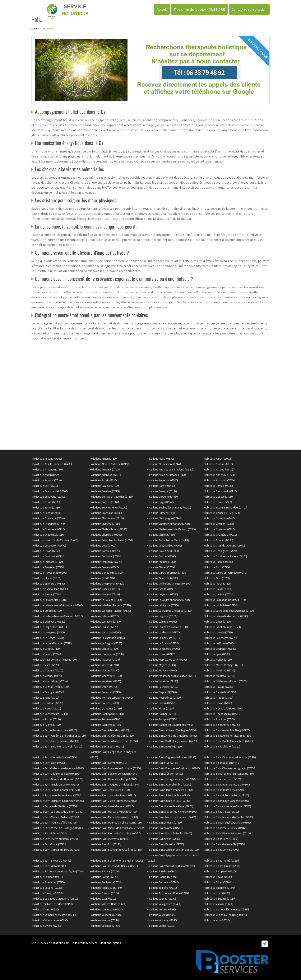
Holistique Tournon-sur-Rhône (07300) (168, 893)
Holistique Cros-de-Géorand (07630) (224, 545)
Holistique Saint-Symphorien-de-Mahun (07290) (116, 861)
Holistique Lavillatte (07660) (105, 632)
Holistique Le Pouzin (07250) (163, 643)
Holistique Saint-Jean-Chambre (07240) (169, 784)
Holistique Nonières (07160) (105, 681)
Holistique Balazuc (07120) (105, 486)
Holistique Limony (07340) (47, 654)
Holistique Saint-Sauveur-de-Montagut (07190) (173, 850)
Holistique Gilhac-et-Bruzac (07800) (167, 573)
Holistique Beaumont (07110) (220, 491)
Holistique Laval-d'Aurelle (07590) (223, 627)
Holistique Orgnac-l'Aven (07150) (51, 687)
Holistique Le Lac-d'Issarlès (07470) (52, 643)
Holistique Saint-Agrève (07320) (222, 725)
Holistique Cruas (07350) (46, 551)
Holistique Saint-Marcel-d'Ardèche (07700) (114, 812)
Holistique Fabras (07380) (218, 562)
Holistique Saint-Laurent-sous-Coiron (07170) (58, 812)
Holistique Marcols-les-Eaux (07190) (167, 660)
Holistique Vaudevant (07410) (106, 909)
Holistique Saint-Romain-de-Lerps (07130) (56, 850)
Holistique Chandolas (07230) (49, 524)
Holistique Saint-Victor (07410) (49, 866)
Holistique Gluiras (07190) (47, 578)
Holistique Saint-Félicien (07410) (165, 774)
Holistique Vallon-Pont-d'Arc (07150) (52, 904)
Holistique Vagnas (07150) (161, 899)
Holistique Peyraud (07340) (162, 692)
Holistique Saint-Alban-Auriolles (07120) (55, 730)
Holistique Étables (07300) (161, 562)
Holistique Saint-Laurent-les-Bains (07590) (228, 806)
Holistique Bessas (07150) (219, 497)
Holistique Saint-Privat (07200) (49, 844)
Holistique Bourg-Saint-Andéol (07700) (226, 507)
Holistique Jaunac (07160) (47, 594)
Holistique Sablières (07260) (106, 725)
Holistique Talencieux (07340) (106, 888)
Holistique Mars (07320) (46, 665)
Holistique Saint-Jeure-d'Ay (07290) (224, 790)
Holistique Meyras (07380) (104, 670)
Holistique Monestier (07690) (106, 676)
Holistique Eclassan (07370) (48, 562)
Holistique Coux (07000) (103, 545)
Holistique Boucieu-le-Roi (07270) (108, 507)
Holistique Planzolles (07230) (220, 692)
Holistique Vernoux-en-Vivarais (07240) (54, 915)
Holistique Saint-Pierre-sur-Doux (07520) (55, 839)
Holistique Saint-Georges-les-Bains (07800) (171, 779)
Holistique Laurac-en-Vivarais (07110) (168, 627)
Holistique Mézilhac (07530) (219, 670)
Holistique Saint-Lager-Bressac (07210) (112, 806)
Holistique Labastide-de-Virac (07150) (225, 600)
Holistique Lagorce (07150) (162, 616)
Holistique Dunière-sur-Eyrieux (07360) (226, 556)
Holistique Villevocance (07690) (50, 920)
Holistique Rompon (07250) (162, 719)
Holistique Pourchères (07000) (164, 698)
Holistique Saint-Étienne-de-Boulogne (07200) (115, 768)
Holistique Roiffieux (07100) (105, 719)
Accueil (162, 9)
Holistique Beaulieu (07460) (105, 491)
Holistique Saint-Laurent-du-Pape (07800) (170, 806)
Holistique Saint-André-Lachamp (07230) (55, 741)
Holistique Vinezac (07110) (105, 920)
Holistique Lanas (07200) (218, 622)
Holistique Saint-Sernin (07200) (221, 850)
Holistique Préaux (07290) (161, 703)
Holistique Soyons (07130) (47, 888)
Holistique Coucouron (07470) (49, 545)
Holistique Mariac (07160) (218, 660)
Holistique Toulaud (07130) (105, 893)
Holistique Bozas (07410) (46, 513)
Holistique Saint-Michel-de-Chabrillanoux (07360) (117, 828)
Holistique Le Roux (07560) (219, 643)
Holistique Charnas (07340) (219, 524)
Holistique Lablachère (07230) (221, 605)
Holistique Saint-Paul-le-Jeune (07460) (225, 828)
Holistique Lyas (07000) (217, 654)
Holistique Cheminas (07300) (106, 535)
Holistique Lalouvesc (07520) (49, 622)
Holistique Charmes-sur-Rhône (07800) (169, 524)
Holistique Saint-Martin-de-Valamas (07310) (114, 817)
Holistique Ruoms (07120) (47, 725)
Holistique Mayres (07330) (161, 665)
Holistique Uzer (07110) (103, 899)
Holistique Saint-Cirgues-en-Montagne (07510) (230, 757)
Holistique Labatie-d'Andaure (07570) (110, 605)
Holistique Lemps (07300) (104, 649)
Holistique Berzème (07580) (163, 497)
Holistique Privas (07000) (218, 703)
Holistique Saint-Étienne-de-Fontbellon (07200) (173, 768)
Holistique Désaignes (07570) (221, 551)
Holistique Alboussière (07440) (164, 464)
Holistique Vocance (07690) (105, 926)
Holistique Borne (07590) (46, 507)
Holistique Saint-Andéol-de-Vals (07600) (112, 736)
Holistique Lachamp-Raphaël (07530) (110, 611)
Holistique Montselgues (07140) (50, 681)
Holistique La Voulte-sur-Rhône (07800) (169, 600)
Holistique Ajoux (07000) (217, 459)
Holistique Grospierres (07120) (107, 583)
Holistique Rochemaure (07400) (50, 714)
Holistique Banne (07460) (161, 486)
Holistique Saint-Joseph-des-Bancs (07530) (57, 795)
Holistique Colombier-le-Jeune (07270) (112, 540)
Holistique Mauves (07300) (105, 665)
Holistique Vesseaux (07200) (106, 915)
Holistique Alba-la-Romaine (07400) (52, 464)
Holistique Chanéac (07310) (105, 524)
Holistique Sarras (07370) (104, 877)
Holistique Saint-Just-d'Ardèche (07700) (55, 806)
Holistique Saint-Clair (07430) (48, 763)
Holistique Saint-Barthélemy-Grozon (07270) (172, 741)
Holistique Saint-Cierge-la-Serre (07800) (55, 757)
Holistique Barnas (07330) (218, 486)
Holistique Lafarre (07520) (104, 616)
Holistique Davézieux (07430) (163, 551)
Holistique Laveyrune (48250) (49, 632)
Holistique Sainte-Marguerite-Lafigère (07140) (58, 871)
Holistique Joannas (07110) (105, 594)
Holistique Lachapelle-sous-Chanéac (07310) (57, 616)
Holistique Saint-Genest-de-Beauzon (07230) (58, 779)
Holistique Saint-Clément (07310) (108, 763)
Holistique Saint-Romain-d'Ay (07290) (225, 844)
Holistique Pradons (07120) (48, 703)
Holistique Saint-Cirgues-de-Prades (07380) (171, 757)
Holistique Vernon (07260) (161, 909)
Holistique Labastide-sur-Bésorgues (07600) (57, 605)
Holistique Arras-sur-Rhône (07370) (166, 475)
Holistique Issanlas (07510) (105, 589)
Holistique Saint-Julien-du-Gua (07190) (168, 795)
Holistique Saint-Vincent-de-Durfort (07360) (171, 866)
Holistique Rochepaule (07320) (107, 714)
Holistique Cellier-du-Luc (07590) (222, 513)
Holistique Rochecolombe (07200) (223, 708)
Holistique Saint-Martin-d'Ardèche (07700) (56, 817)
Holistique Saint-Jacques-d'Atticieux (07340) (115, 784)
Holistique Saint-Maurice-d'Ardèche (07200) (228, 817)
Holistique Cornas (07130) (219, 540)
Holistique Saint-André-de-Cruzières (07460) (172, 736)
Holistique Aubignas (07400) (220, 480)
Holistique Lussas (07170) (161, 654)
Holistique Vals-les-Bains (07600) (108, 904)
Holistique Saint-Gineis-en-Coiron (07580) (56, 784)
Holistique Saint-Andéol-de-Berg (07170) (227, 730)
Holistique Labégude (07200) (163, 605)
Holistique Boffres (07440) (105, 502)
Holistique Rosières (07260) (220, 719)
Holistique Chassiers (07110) (48, 529)
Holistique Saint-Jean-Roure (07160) (110, 790)
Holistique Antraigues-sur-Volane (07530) (170, 469)
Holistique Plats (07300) (46, 698)
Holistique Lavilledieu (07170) (163, 632)
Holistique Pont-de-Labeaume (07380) (111, 698)
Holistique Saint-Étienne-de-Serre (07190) (56, 774)
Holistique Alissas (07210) (218, 464)
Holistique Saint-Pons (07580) (163, 839)
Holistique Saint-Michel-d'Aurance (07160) (227, 822)
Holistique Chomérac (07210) (220, 535)
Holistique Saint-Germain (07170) (223, 779)
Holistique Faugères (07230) (48, 567)
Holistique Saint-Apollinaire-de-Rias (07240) (114, 741)
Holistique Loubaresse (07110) (107, 654)
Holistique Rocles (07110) (47, 719)
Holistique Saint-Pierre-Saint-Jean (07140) (228, 833)
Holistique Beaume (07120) (162, 491)
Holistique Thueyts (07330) (47, 893)
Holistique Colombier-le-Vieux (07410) (168, 540)
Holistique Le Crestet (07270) (221, 638)
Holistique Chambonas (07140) (107, 518)
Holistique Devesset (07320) (48, 556)
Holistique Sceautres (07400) (49, 882)
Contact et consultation (249, 9)
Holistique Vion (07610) (217, 920)
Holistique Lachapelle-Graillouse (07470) (169, 611)
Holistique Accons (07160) (47, 459)
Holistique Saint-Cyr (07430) (162, 763)
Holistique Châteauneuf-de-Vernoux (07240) (172, 529)
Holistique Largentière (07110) (50, 627)
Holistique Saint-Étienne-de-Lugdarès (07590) (230, 768)
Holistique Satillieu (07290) (162, 877)
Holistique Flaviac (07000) (161, 567)
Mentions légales (110, 943)
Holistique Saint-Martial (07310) (221, 812)
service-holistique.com (55, 943)
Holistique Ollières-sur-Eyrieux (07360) (226, 681)
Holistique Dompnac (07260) (106, 556)
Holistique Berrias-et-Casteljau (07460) (112, 497)
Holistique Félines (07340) (104, 567)
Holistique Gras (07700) (217, 578)
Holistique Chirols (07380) (161, 535)
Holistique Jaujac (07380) (218, 589)
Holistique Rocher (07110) (161, 714)
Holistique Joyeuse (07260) (162, 594)
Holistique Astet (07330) (103, 480)
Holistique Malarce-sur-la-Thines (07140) (55, 660)
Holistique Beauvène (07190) (49, 497)
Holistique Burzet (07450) (161, 513)
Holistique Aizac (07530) (160, 459)
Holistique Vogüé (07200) (161, 926)
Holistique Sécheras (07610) (106, 882)
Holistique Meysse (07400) (162, 670)
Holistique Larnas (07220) (104, 627)
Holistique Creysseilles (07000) (164, 545)
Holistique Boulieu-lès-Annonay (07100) (169, 507)
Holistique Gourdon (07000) (162, 578)
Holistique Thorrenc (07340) (220, 888)
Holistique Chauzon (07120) (219, 529)
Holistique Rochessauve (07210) (222, 714)
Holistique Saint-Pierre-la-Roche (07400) (169, 833)
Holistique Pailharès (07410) (162, 687)
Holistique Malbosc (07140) (105, 660)
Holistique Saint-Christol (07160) (222, 746)
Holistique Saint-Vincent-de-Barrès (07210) (114, 866)
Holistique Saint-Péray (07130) (49, 833)
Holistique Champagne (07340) (164, 518)
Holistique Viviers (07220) (47, 926)
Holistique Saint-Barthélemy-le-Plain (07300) (57, 746)
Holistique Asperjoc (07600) (220, 475)
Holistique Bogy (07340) (160, 502)
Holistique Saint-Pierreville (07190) (109, 839)
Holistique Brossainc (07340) (106, 513)
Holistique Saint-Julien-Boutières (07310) (113, 795)
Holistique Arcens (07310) (219, 469)
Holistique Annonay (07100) (105, 469)
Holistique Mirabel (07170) (47, 676)
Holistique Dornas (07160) (161, 556)
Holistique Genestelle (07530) (106, 573)
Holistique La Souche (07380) (106, 600)
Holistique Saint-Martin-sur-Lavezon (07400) (171, 817)
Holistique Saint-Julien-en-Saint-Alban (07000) (58, 801)
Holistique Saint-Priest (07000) (221, 839)
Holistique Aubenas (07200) (162, 480)
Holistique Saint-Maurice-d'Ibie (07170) (54, 822)
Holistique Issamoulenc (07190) (50, 589)
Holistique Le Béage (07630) (48, 638)
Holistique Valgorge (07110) (220, 899)
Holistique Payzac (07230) (219, 687)
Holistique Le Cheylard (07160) (164, 638)
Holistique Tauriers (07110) (162, 888)
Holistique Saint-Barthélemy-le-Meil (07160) (228, 741)
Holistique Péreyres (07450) (106, 692)
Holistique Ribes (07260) (160, 708)
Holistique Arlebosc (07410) (105, 475)
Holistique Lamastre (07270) (106, 622)
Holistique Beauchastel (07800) (50, 491)
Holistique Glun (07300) (103, 578)
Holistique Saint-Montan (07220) (165, 828)
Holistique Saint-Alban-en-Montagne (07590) (172, 730)
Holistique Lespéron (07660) (220, 649)
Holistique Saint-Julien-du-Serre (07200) (226, 795)
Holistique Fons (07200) (217, 567)
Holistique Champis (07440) (219, 518)
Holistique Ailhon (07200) (104, 459)
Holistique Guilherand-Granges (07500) (169, 583)
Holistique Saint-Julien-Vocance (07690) (226, 801)
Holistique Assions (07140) (47, 480)
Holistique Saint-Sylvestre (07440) (52, 861)
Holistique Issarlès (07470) (162, 589)
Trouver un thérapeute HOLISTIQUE (199, 9)
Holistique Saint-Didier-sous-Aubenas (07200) (58, 768)
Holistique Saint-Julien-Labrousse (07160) (113, 801)
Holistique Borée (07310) (218, 502)
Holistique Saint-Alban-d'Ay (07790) (109, 730)
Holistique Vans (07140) (46, 909)
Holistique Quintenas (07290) (106, 708)
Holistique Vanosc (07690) (219, 904)
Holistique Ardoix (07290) (47, 475)
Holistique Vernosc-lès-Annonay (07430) (227, 909)
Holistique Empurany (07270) (106, 562)
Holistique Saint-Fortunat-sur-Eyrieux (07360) (229, 774)
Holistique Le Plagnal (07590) (106, 643)
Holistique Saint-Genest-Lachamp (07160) (113, 779)
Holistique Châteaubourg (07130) (108, 529)
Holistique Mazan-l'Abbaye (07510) (223, 665)
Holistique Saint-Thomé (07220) (222, 861)
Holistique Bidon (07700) (46, 502)
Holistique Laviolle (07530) (219, 632)
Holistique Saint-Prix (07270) (105, 844)
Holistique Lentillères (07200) (163, 649)
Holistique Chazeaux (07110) (48, 535)
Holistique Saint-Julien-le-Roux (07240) (168, 801)
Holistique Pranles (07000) (104, 703)
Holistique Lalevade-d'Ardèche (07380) (226, 616)
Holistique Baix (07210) (45, 486)
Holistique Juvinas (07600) (219, 594)
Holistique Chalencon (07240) (49, 518)
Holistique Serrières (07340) (163, 882)
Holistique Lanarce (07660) (162, 622)
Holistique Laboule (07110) (47, 611)
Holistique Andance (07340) (48, 469)
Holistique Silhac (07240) (218, 882)
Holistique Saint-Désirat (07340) (222, 763)
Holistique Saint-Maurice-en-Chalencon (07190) (116, 822)
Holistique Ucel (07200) (217, 893)
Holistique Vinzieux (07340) (162, 920)
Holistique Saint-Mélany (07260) (165, 822)
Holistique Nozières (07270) (162, 681)
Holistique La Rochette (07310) (50, 600)
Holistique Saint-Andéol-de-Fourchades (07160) (59, 736)
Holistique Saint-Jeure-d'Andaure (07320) (170, 790)
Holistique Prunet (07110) (47, 708)
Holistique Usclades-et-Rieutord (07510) (55, 899)
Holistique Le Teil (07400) (46, 649)
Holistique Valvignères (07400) (164, 904)
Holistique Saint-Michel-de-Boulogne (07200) (58, 828)
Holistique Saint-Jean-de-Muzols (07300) (227, 784)
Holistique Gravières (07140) (48, 583)
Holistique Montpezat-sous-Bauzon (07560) (171, 676)
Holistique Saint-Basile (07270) (107, 746)
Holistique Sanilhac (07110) (48, 877)
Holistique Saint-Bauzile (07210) (165, 746)
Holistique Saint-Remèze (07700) (165, 844)
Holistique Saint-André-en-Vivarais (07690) (228, 736)
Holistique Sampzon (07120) (220, 871)
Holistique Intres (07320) (218, 583)
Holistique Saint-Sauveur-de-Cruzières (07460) (116, 850)
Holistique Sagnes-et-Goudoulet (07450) (170, 725)
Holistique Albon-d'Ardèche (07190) (110, 464)
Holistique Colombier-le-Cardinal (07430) (55, 540)
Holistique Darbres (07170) (105, 551)
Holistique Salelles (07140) (162, 871)
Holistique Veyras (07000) (161, 915)
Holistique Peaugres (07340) (48, 692)
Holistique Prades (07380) (219, 698)
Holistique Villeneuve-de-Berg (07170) (225, 915)
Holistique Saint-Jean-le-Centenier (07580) (56, 790)
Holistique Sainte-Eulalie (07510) (222, 866)
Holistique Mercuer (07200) (48, 670)
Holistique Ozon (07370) (103, 687)
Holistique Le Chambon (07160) (107, 638)
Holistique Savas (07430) (218, 877)
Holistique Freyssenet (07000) (50, 573)
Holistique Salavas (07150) (105, 871)
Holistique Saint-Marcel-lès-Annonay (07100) (172, 812)
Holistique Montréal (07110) (220, 676)
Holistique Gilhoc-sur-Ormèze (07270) (225, 573)
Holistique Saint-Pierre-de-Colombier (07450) (115, 833)
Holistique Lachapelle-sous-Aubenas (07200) (229, 611)
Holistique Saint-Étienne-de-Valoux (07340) (114, 774)
